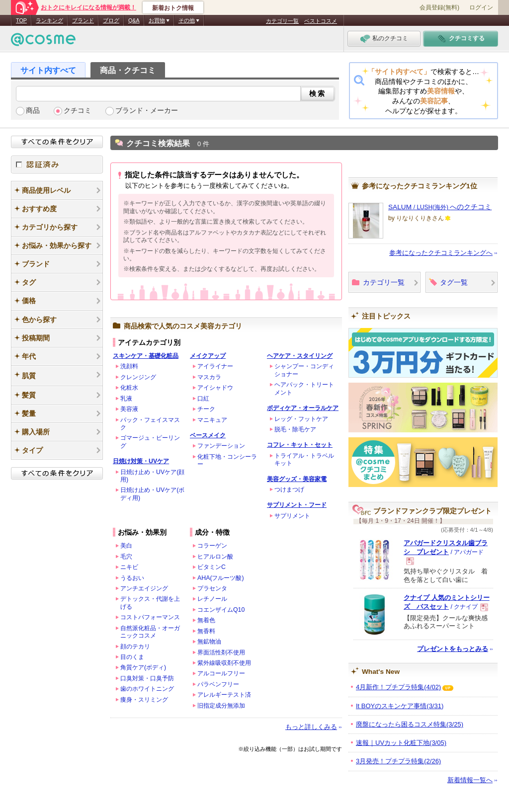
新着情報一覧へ (470, 780)
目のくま (132, 657)
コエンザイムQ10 (221, 610)
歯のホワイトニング (147, 689)
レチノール (212, 599)
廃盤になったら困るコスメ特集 (410, 724)
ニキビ (129, 567)
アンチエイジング (144, 588)
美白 (126, 546)
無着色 (206, 620)
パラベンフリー (218, 684)
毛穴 (126, 557)
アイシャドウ (215, 388)
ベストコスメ (321, 21)
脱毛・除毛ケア (295, 429)
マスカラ (209, 377)
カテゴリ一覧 (282, 21)
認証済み (57, 164)
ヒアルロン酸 (215, 557)
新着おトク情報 (173, 8)
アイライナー (215, 366)
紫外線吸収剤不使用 (224, 663)
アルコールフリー (221, 673)
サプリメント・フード (297, 505)
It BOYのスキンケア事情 (400, 706)
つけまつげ (289, 489)
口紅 (203, 399)
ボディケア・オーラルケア (303, 408)
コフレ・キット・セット (300, 445)
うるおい (132, 578)
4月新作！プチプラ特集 (398, 687)
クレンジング (138, 377)
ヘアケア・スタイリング (300, 356)
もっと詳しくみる (311, 727)
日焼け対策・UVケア (141, 461)
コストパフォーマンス (150, 617)
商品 (33, 111)
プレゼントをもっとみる (453, 649)
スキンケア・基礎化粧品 (146, 356)
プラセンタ (212, 588)
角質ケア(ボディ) (143, 667)
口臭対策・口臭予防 (147, 678)
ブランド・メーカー (147, 111)
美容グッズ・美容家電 (297, 479)
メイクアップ (208, 356)
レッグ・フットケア (301, 419)
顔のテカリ (135, 647)
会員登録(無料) (439, 7)
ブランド (83, 20)
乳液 (126, 399)
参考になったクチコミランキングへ (441, 253)
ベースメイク (208, 435)
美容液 (129, 409)
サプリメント (292, 516)
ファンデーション (221, 446)
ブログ (111, 20)
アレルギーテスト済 (224, 695)
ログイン (481, 7)
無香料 (206, 631)
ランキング (49, 20)
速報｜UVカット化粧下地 (401, 743)
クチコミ (78, 111)
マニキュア (212, 420)
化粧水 (129, 388)
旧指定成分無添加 (221, 706)
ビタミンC (212, 567)
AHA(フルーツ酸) (221, 578)
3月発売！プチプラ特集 (398, 761)
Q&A (134, 20)
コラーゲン (212, 546)
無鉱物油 (209, 642)
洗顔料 (129, 366)
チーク (206, 409)
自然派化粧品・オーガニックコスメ (150, 632)
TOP (21, 20)
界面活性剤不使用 (221, 652)
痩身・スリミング (144, 700)
